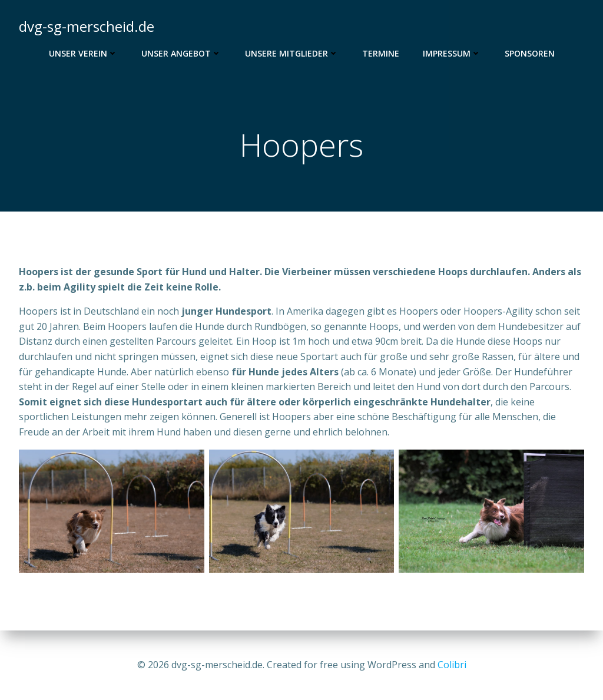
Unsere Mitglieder (292, 53)
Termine (381, 53)
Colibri (452, 665)
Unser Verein (83, 53)
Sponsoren (530, 53)
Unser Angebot (181, 53)
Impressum (452, 53)
